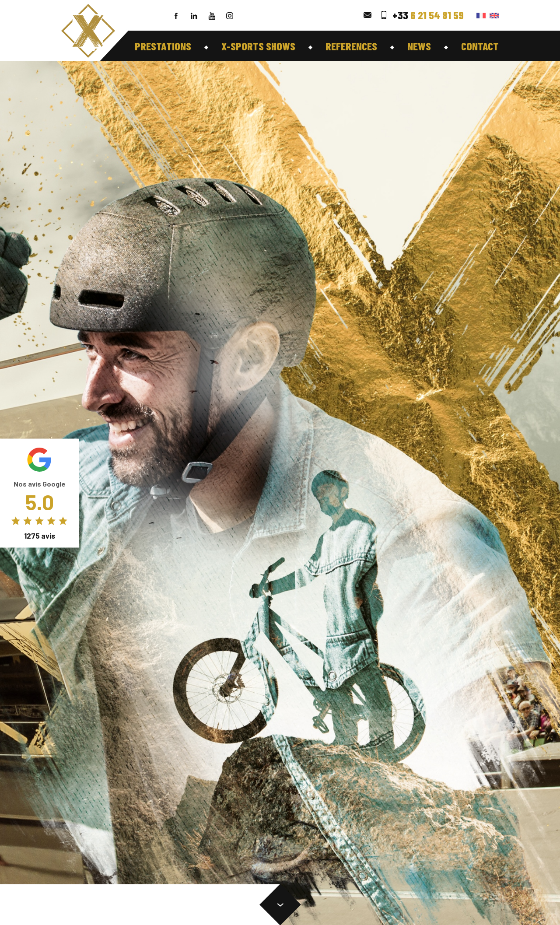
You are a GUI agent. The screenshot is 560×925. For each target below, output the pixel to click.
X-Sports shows (258, 46)
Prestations (163, 46)
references (351, 46)
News (419, 46)
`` (280, 65)
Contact (480, 46)
